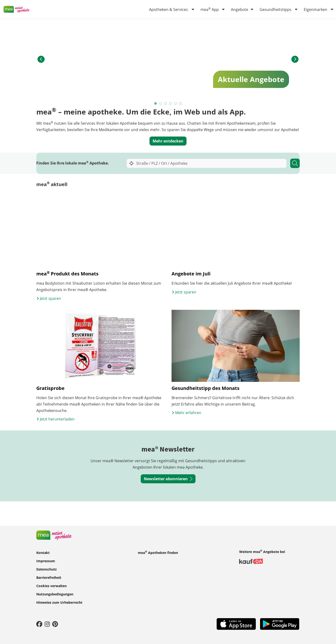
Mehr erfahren (186, 417)
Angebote (240, 9)
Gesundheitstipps (275, 9)
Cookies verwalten (51, 586)
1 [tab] (156, 104)
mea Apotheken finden (158, 552)
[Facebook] (39, 624)
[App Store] (236, 624)
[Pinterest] (55, 624)
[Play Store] (280, 624)
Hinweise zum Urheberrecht (59, 602)
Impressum (46, 561)
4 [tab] (171, 104)
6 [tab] (181, 104)
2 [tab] (161, 104)
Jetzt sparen (49, 302)
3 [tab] (166, 104)
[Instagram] (47, 624)
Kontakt (43, 552)
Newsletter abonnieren (168, 483)
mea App (210, 9)
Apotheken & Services (168, 9)
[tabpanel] (168, 59)
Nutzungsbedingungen (55, 594)
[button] (41, 59)
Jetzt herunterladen (55, 423)
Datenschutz (47, 569)
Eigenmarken (315, 9)
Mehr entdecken (168, 141)
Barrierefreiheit (49, 577)
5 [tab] (176, 104)
